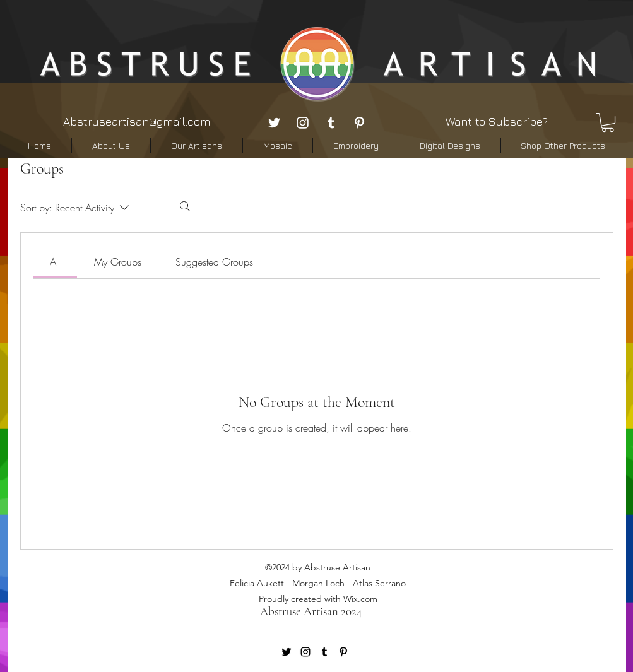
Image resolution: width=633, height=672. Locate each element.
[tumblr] (331, 123)
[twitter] (274, 123)
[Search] (185, 206)
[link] (55, 262)
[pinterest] (359, 123)
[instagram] (303, 123)
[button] (608, 122)
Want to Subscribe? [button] (497, 121)
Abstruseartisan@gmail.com (137, 121)
